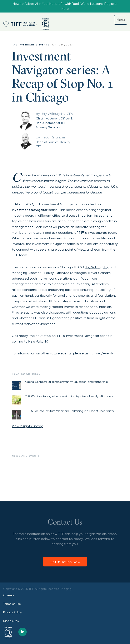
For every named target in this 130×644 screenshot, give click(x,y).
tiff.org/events (103, 353)
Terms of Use (12, 604)
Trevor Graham (99, 273)
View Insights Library (27, 426)
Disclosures (11, 621)
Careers (9, 595)
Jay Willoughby (96, 267)
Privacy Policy (12, 612)
